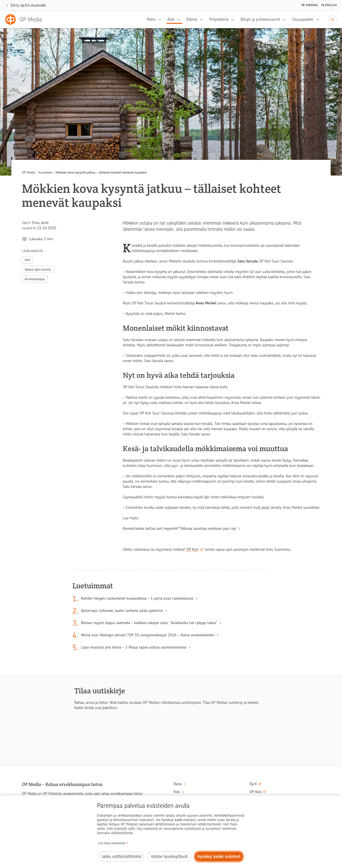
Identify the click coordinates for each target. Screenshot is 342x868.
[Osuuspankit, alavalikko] (319, 19)
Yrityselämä (219, 19)
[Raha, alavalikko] (161, 19)
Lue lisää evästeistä (112, 843)
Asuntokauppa (35, 279)
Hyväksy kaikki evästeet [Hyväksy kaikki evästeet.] (219, 857)
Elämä (192, 19)
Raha (151, 19)
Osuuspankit (303, 19)
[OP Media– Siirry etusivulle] (26, 19)
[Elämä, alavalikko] (203, 19)
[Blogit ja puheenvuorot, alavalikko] (286, 19)
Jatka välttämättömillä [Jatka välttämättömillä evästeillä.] (121, 857)
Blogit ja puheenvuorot (260, 19)
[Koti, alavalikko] (180, 19)
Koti (171, 19)
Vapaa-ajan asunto (38, 269)
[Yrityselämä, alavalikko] (234, 19)
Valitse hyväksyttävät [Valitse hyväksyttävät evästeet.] (169, 857)
